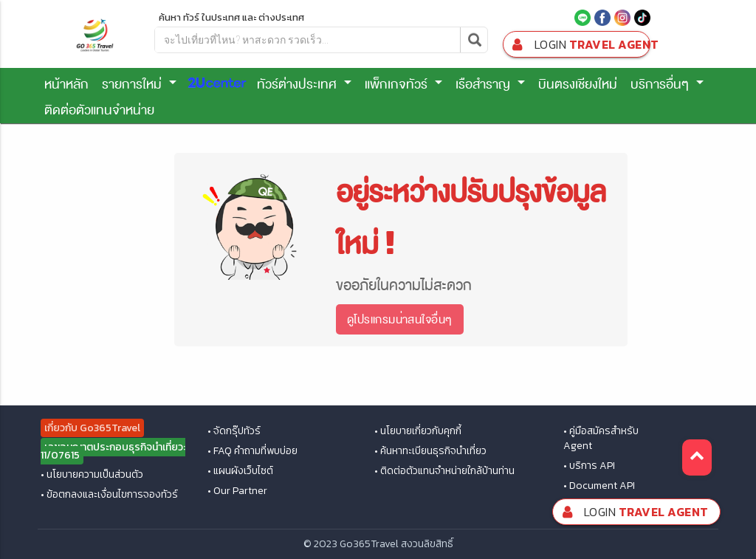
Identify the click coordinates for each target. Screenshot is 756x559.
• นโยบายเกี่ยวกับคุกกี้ (418, 431)
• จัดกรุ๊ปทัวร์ (234, 431)
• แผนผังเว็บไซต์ (240, 471)
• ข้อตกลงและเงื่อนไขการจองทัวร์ (109, 495)
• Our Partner (237, 491)
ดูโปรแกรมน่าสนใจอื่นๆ (399, 319)
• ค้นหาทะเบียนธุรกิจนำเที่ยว (430, 451)
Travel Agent (580, 45)
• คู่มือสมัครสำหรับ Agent (601, 439)
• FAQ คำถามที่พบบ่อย (252, 451)
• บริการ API (589, 466)
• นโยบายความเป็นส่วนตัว (92, 475)
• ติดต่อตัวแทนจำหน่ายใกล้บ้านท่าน (444, 471)
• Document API (599, 486)
